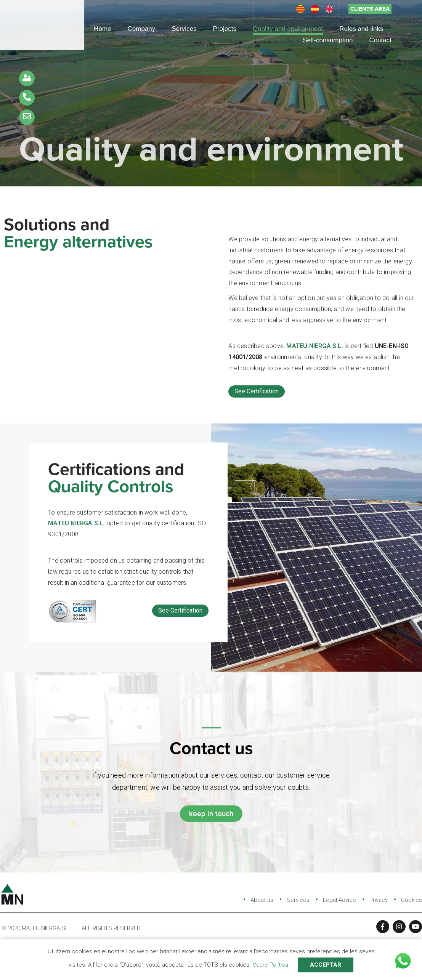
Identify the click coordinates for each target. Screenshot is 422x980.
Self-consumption (328, 40)
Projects (225, 29)
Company (142, 29)
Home (102, 29)
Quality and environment (288, 29)
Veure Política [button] (270, 965)
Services (184, 29)
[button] (370, 9)
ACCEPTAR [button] (326, 965)
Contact (380, 40)
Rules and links (361, 29)
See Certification (257, 391)
